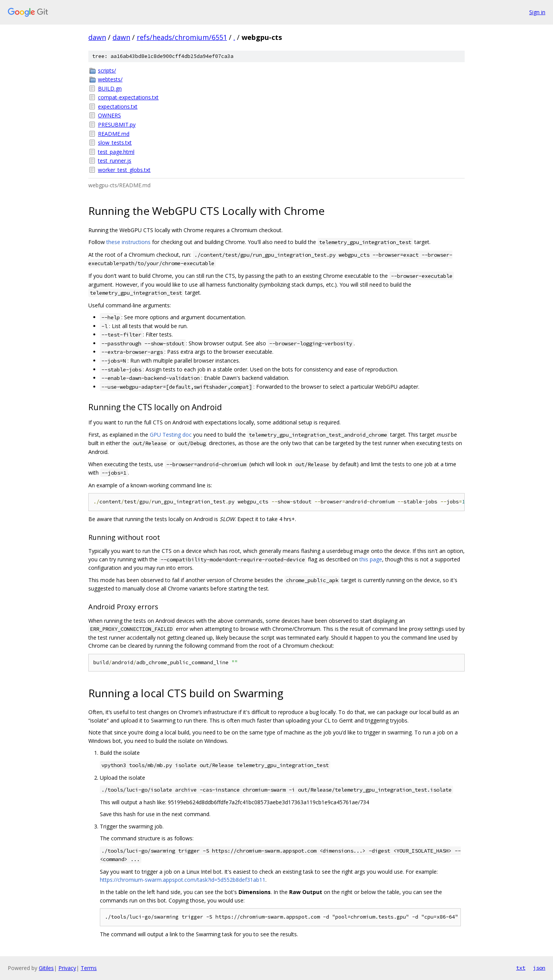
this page (371, 559)
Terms (89, 968)
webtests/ (110, 79)
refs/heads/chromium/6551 (182, 37)
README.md (114, 134)
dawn (97, 37)
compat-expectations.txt (128, 97)
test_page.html (116, 152)
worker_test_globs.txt (124, 170)
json (539, 968)
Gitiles (46, 968)
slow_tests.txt (115, 143)
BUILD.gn (110, 88)
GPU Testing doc (171, 435)
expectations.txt (118, 106)
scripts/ (107, 70)
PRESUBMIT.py (117, 125)
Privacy (67, 968)
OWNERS (109, 115)
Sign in (537, 12)
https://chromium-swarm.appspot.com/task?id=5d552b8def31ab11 (183, 880)
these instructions (128, 242)
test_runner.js (115, 161)
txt (521, 968)
